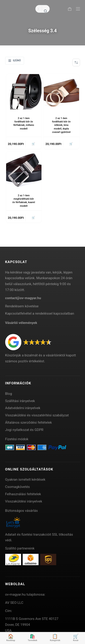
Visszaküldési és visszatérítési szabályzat (37, 415)
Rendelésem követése (22, 306)
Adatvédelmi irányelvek (23, 408)
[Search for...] (39, 9)
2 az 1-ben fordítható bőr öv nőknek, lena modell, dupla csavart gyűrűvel (61, 125)
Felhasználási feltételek (23, 494)
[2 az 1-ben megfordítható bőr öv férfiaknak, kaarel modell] (24, 169)
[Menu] (78, 9)
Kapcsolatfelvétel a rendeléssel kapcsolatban (40, 313)
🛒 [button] (33, 144)
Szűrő (15, 61)
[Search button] (46, 11)
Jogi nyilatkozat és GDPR (24, 430)
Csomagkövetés (18, 487)
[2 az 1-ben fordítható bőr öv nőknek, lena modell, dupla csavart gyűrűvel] (61, 92)
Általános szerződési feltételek (29, 423)
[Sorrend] (76, 62)
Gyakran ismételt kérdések (25, 480)
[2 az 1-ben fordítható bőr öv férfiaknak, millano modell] (24, 92)
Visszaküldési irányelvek (24, 501)
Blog (9, 394)
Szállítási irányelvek (20, 401)
